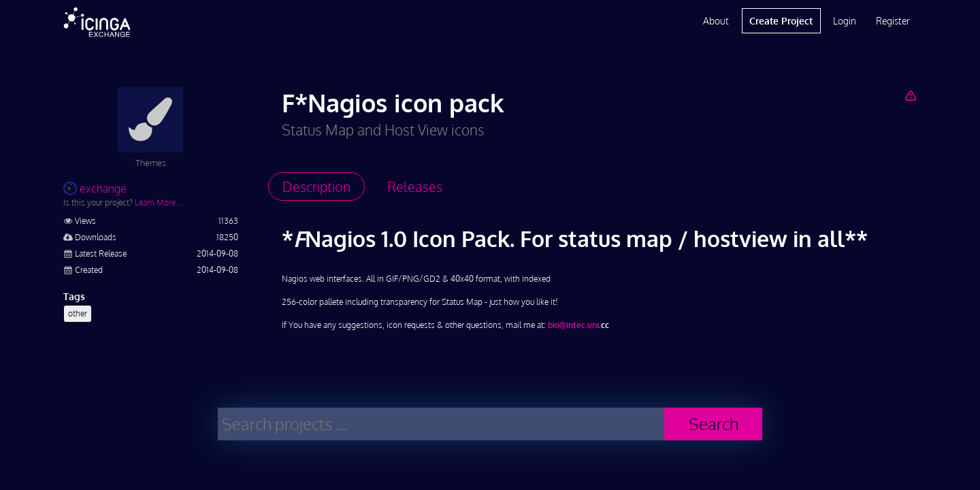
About (716, 21)
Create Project (781, 21)
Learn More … (159, 202)
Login (845, 21)
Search (714, 424)
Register (893, 21)
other (78, 313)
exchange (95, 189)
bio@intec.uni (573, 325)
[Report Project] (910, 95)
